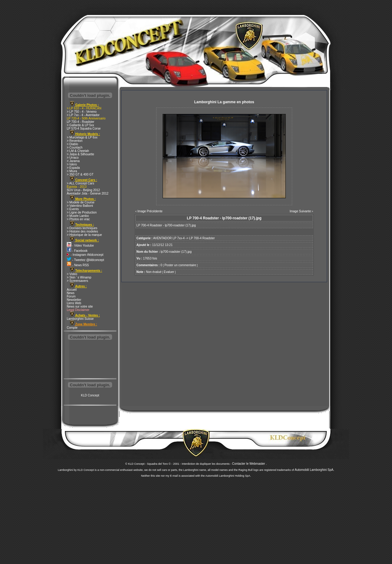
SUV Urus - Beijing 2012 (83, 190)
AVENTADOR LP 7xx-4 (169, 238)
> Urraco (73, 158)
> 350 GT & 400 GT (80, 174)
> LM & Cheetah (78, 151)
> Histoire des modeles (82, 231)
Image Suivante (300, 211)
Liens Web (74, 303)
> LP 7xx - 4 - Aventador (83, 115)
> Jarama (73, 161)
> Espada (73, 168)
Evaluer (169, 272)
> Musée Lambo (78, 216)
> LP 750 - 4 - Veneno (82, 112)
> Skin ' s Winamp (79, 277)
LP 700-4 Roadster (202, 238)
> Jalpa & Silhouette (80, 154)
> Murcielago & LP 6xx (82, 137)
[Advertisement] (90, 360)
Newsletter (74, 300)
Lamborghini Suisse (80, 319)
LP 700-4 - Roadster (81, 122)
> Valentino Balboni (80, 206)
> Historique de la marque (84, 235)
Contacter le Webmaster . (249, 464)
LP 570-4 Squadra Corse (84, 129)
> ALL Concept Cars (80, 183)
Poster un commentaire (180, 265)
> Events (73, 209)
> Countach (75, 148)
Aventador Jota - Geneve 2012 (88, 193)
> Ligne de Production (82, 212)
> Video (72, 274)
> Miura (72, 171)
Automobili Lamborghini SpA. (314, 470)
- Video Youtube (80, 246)
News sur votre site (80, 307)
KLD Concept (90, 395)
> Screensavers (77, 281)
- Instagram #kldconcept (85, 255)
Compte (72, 328)
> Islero (72, 164)
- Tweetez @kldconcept (85, 260)
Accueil (72, 290)
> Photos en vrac (78, 219)
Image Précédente (150, 211)
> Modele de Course (81, 202)
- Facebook (77, 251)
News (71, 293)
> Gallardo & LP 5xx (80, 125)
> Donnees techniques (82, 228)
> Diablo (72, 144)
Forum (71, 296)
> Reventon (75, 141)
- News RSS (78, 265)
